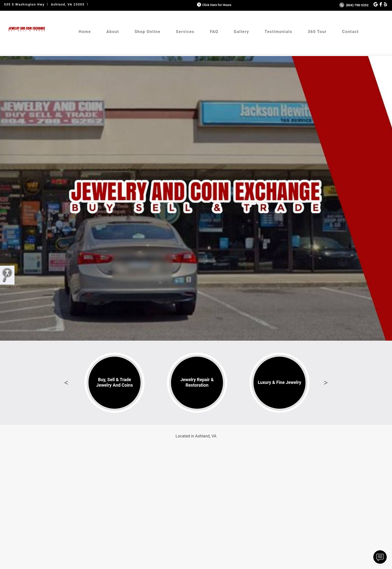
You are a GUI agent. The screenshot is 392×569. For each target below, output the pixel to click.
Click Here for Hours (214, 5)
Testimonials (278, 32)
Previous (66, 383)
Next (326, 383)
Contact (351, 32)
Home (85, 32)
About (113, 32)
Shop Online (147, 32)
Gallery (241, 32)
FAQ (214, 32)
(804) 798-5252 (354, 5)
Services (185, 32)
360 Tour (317, 32)
